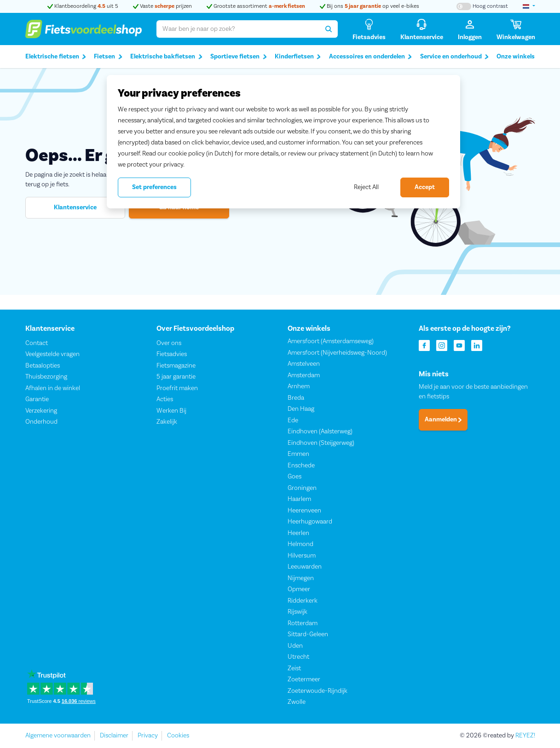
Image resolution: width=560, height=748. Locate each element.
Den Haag (301, 409)
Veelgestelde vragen (52, 355)
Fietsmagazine (176, 366)
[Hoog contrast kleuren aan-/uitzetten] (482, 6)
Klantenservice (75, 207)
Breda (296, 398)
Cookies (178, 736)
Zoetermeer (304, 680)
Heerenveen (304, 511)
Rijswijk (297, 612)
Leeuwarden (305, 567)
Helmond (300, 545)
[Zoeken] (329, 29)
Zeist (294, 668)
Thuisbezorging (46, 377)
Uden (295, 646)
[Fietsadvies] (369, 29)
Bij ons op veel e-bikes (369, 6)
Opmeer (299, 590)
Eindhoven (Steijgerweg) (321, 443)
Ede (293, 420)
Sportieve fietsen (239, 57)
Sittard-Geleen (308, 635)
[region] (283, 142)
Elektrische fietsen (56, 57)
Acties (165, 400)
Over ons (169, 343)
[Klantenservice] (422, 29)
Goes (294, 477)
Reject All (366, 187)
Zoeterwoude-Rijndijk (318, 691)
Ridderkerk (303, 601)
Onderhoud (41, 422)
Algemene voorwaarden (58, 736)
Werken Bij (171, 411)
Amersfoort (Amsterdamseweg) (331, 342)
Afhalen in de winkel (53, 388)
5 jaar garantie (176, 377)
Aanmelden (443, 420)
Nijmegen (301, 578)
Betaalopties (43, 366)
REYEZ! (525, 736)
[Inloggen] (470, 29)
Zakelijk (167, 422)
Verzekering (41, 411)
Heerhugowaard (310, 522)
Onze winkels (516, 57)
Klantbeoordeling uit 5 (83, 6)
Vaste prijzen (162, 6)
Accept (425, 187)
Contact (37, 343)
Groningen (302, 488)
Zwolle (297, 702)
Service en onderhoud (455, 57)
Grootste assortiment (256, 6)
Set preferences (154, 187)
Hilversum (302, 556)
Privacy (148, 736)
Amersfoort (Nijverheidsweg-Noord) (337, 353)
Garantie (37, 400)
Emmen (298, 455)
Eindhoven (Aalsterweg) (320, 432)
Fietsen (108, 57)
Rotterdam (303, 623)
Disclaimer (114, 736)
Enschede (301, 466)
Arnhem (299, 387)
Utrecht (298, 657)
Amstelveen (304, 364)
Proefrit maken (177, 388)
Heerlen (298, 533)
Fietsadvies (172, 355)
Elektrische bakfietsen (166, 57)
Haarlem (299, 500)
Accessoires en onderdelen (371, 57)
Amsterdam (304, 375)
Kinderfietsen (298, 57)
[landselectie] (529, 6)
